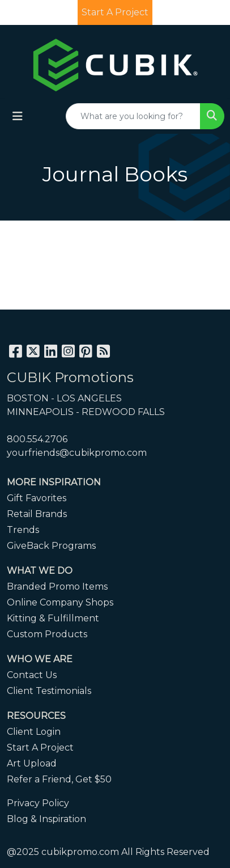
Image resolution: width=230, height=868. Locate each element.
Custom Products (47, 634)
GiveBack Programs (51, 546)
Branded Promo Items (57, 587)
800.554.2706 (37, 439)
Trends (23, 530)
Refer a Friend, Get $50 (59, 779)
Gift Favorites (37, 498)
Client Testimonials (49, 691)
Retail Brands (37, 514)
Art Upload (32, 763)
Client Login (34, 732)
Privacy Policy (38, 803)
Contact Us (32, 675)
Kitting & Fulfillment (53, 618)
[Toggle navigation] (18, 116)
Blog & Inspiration (46, 819)
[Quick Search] (133, 116)
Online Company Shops (60, 602)
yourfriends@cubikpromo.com (77, 453)
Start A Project (40, 748)
